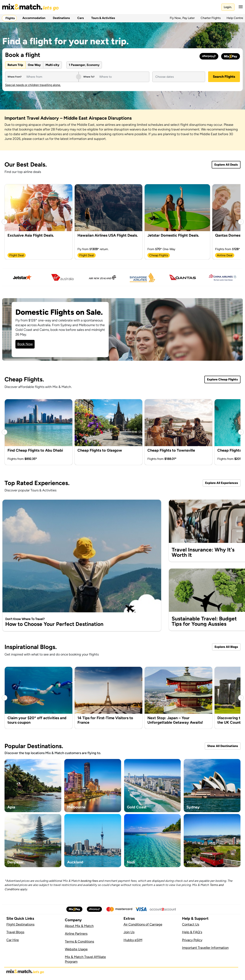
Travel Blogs (15, 932)
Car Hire (13, 940)
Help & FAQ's (192, 932)
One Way (34, 65)
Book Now (25, 344)
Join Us (129, 932)
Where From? (14, 77)
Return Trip (15, 65)
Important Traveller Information (205, 948)
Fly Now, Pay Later (182, 18)
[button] (240, 7)
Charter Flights (211, 18)
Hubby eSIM (133, 940)
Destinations (61, 18)
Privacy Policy (192, 940)
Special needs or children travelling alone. (33, 85)
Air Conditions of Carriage (143, 924)
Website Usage (76, 949)
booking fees (89, 881)
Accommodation (33, 18)
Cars (80, 18)
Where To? (89, 77)
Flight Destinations (20, 924)
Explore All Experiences (222, 483)
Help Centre (235, 18)
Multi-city (52, 65)
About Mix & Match (79, 926)
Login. (228, 7)
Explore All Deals (226, 165)
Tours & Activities (102, 18)
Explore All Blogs (226, 647)
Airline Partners (76, 934)
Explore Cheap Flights (222, 379)
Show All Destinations (223, 746)
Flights (9, 18)
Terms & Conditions (79, 942)
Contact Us (191, 924)
